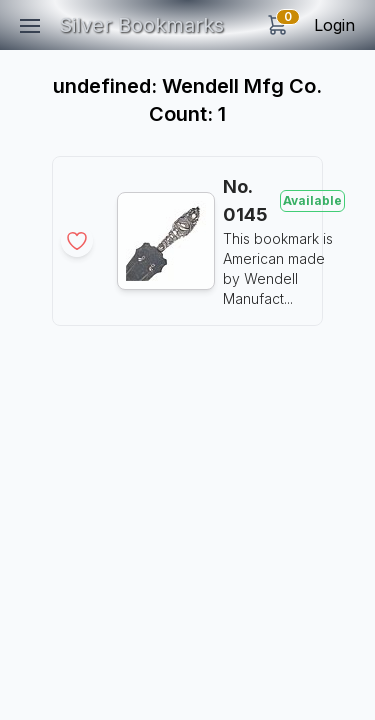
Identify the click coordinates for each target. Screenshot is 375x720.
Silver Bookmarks (141, 25)
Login (334, 25)
